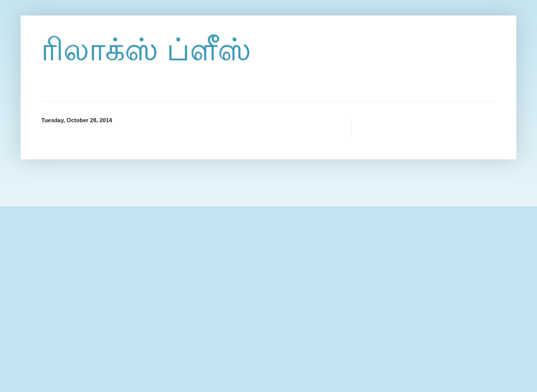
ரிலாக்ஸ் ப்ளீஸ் (146, 50)
